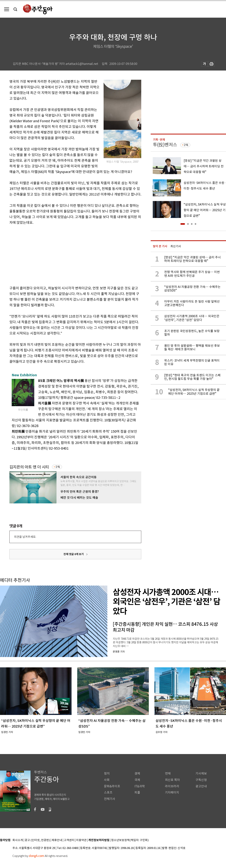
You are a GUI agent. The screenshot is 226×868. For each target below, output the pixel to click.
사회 (107, 780)
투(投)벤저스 (165, 145)
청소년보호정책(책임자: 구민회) (130, 840)
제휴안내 (57, 840)
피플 (137, 793)
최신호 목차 (172, 780)
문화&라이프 (112, 786)
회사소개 (18, 840)
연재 (168, 774)
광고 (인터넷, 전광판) (37, 840)
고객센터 (69, 840)
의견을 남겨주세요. (25, 537)
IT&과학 (140, 786)
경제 (137, 774)
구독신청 (201, 780)
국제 (137, 780)
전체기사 (110, 799)
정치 (107, 774)
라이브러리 (172, 786)
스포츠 (108, 793)
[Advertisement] (66, 255)
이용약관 (81, 840)
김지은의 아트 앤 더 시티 (29, 467)
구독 (58, 467)
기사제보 (201, 774)
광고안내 (201, 786)
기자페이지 (172, 793)
